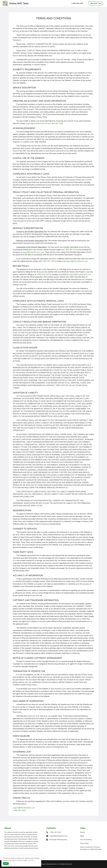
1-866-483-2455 (77, 3)
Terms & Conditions (86, 840)
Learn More (31, 860)
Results (83, 832)
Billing (82, 836)
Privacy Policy (84, 843)
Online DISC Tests (18, 3)
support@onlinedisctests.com (37, 124)
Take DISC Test (96, 3)
